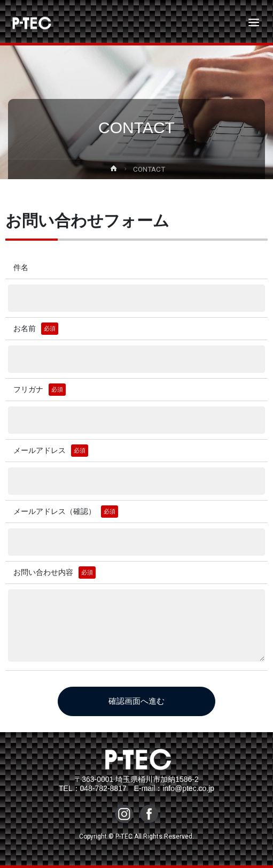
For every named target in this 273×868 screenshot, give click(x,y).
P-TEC (22, 22)
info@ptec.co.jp (188, 788)
